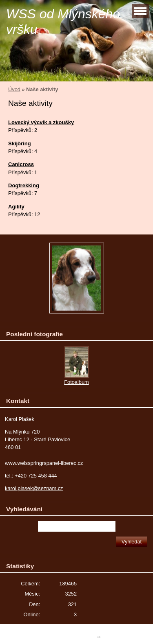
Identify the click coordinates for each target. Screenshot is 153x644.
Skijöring (20, 143)
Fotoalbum (76, 382)
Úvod (14, 89)
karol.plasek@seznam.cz (34, 488)
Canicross (21, 164)
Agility (16, 207)
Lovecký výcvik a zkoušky (41, 122)
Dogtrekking (24, 185)
